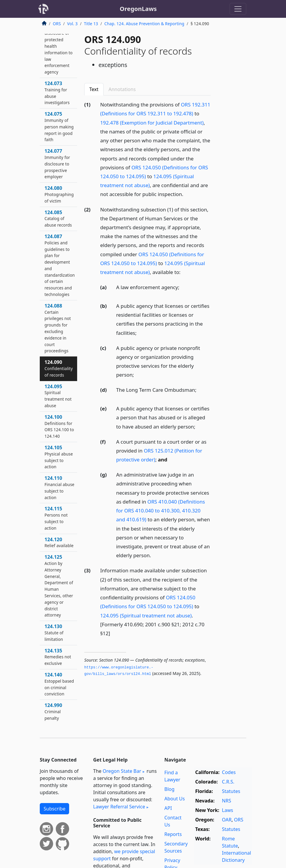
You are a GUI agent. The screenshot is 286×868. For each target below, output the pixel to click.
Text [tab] (94, 89)
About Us (175, 799)
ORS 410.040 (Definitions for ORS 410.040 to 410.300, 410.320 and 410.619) (161, 511)
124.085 (58, 219)
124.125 (59, 586)
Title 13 (91, 24)
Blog (169, 789)
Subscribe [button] (54, 809)
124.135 (58, 657)
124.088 (58, 328)
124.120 (59, 542)
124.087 (60, 265)
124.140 (59, 684)
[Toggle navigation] (238, 9)
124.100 (59, 426)
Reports (173, 834)
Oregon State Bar (122, 771)
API (168, 808)
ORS (57, 24)
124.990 (53, 711)
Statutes (231, 791)
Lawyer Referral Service (119, 807)
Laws (228, 810)
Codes (229, 772)
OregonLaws (138, 9)
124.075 (59, 126)
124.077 (57, 164)
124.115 (56, 518)
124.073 (57, 93)
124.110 (59, 487)
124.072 (59, 46)
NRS (227, 801)
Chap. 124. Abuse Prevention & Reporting (144, 24)
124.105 (59, 457)
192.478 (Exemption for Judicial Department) (152, 123)
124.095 (58, 396)
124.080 (59, 194)
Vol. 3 (72, 24)
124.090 (59, 368)
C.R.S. (228, 782)
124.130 (54, 633)
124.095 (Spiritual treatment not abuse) (146, 615)
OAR (227, 820)
